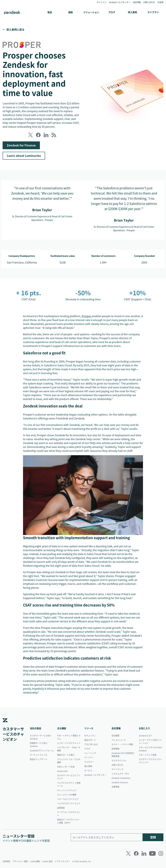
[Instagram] (161, 853)
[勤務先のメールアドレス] (107, 837)
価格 (71, 12)
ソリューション (91, 12)
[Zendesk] (5, 725)
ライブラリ (153, 12)
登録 (153, 837)
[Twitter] (128, 853)
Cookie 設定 (47, 861)
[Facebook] (136, 853)
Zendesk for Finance (21, 145)
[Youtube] (152, 853)
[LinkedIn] (144, 853)
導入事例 (132, 12)
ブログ (112, 12)
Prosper (87, 316)
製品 (50, 12)
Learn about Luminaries (24, 156)
